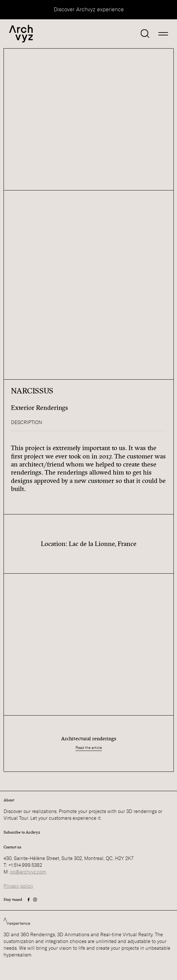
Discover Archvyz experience (89, 9)
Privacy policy (18, 886)
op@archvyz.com (28, 872)
